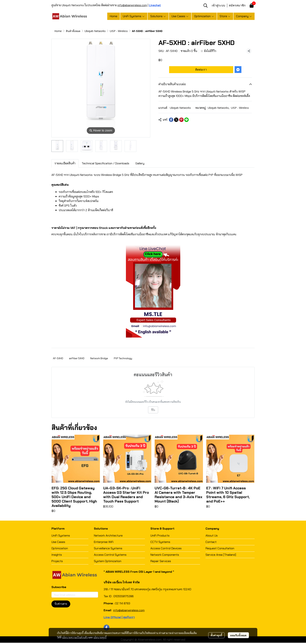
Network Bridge (99, 358)
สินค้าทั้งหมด (73, 31)
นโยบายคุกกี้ (100, 637)
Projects (57, 561)
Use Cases (58, 542)
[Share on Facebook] (171, 120)
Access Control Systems (110, 555)
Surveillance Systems (108, 548)
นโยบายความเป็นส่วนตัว (75, 637)
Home (58, 31)
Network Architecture (108, 536)
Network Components (165, 555)
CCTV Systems (160, 542)
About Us (212, 536)
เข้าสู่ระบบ (218, 5)
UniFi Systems (61, 536)
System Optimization (108, 561)
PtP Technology (123, 358)
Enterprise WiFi (104, 542)
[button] (206, 5)
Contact (211, 542)
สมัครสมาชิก (237, 5)
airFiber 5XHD (77, 358)
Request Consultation (220, 548)
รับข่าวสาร (61, 604)
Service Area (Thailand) (221, 555)
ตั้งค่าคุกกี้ (216, 635)
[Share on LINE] (186, 120)
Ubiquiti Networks (95, 31)
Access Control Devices (166, 548)
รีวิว (153, 410)
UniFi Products (160, 536)
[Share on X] (176, 120)
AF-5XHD (58, 358)
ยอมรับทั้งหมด (238, 635)
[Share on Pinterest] (181, 120)
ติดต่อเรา (201, 70)
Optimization (60, 548)
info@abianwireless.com (132, 5)
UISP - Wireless (119, 31)
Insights (57, 555)
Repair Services (161, 561)
